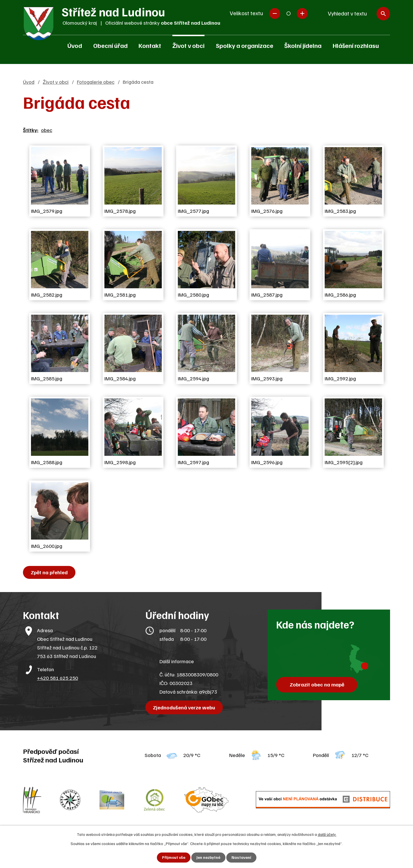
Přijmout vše (174, 858)
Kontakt (150, 45)
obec (47, 130)
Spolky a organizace (245, 45)
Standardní (289, 13)
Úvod (75, 45)
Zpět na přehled (49, 572)
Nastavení (241, 858)
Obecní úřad (110, 45)
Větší (302, 13)
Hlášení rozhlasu (356, 45)
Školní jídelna (303, 45)
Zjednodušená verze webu (184, 707)
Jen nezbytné (208, 858)
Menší (275, 13)
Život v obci (188, 45)
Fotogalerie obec (96, 82)
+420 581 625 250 (58, 678)
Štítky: (31, 130)
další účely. (327, 834)
